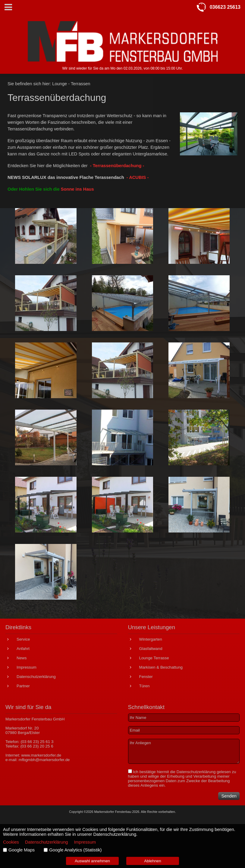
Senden (229, 796)
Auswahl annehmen (92, 861)
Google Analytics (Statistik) (75, 850)
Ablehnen (152, 861)
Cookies (11, 842)
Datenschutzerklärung (196, 772)
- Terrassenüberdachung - (117, 166)
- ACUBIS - (138, 177)
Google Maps (22, 850)
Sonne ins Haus (77, 189)
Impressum (85, 842)
